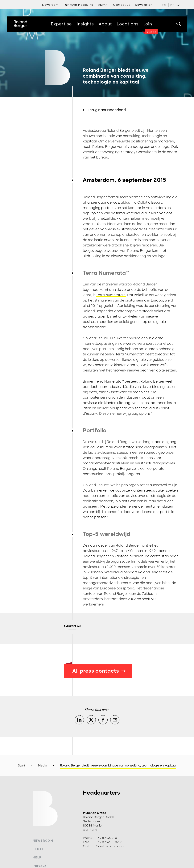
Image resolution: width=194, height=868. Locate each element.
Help (37, 857)
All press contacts (99, 671)
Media (43, 766)
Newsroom (43, 841)
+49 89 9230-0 (107, 838)
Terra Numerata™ (111, 295)
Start (22, 766)
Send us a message (111, 846)
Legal (38, 849)
